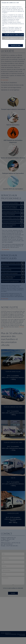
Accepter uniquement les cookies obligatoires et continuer (14, 38)
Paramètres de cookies (16, 45)
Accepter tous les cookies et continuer (14, 35)
